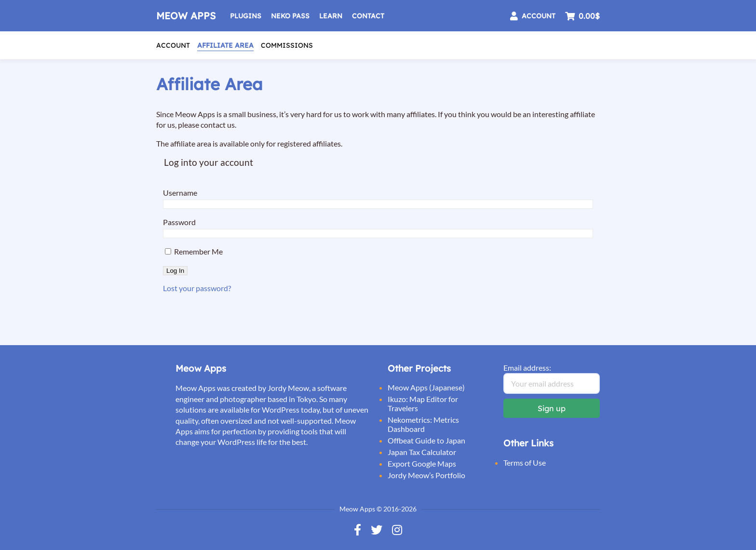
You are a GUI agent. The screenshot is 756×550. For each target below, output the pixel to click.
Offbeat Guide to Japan (426, 440)
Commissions (287, 45)
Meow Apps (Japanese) (426, 387)
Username (180, 193)
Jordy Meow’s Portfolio (426, 475)
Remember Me (194, 251)
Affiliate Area (225, 45)
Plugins (246, 16)
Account (173, 45)
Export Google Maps (422, 463)
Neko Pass (290, 16)
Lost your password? (197, 288)
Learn (331, 16)
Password (179, 222)
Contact (368, 16)
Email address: (527, 368)
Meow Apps (186, 16)
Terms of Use (525, 463)
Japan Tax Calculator (422, 452)
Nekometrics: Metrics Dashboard (423, 424)
